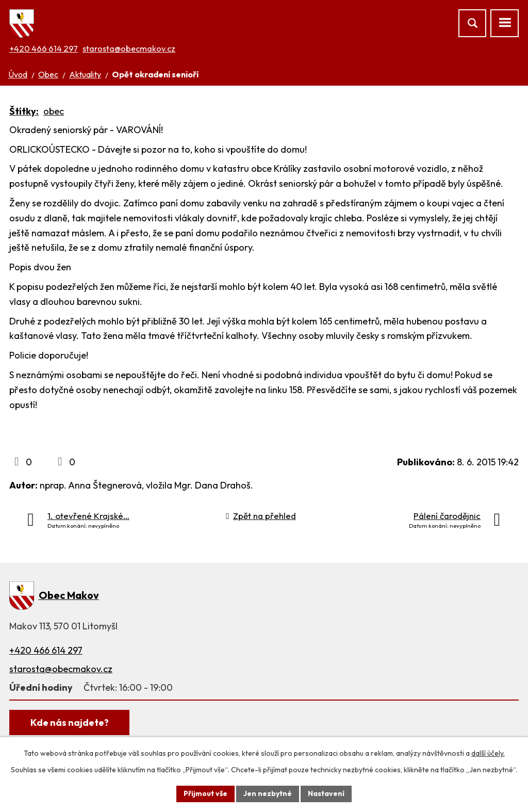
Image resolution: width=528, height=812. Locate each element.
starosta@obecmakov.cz (129, 48)
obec (54, 111)
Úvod (18, 74)
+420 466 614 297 (44, 48)
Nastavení (326, 793)
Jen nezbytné (268, 793)
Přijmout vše (205, 793)
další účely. (488, 753)
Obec (48, 74)
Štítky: (24, 111)
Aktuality (85, 74)
